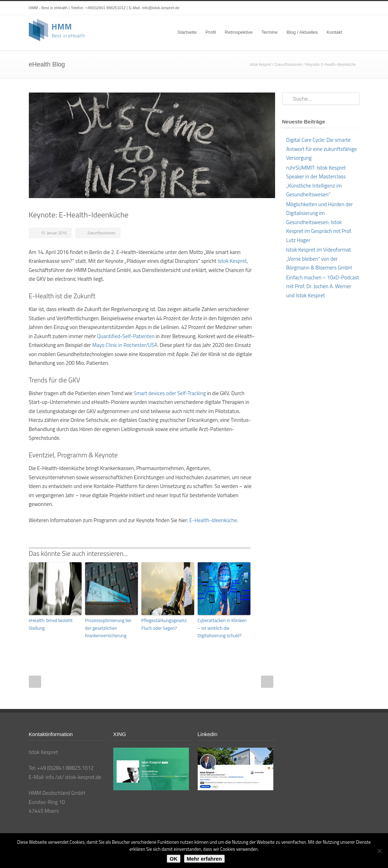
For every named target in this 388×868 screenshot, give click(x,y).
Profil (211, 32)
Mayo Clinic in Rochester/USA (125, 345)
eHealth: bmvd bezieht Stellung (50, 624)
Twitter (310, 8)
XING (352, 8)
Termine (269, 32)
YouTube (338, 8)
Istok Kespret (260, 64)
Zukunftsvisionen (289, 64)
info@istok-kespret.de (161, 8)
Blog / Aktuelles (302, 32)
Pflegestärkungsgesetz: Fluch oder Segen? (164, 624)
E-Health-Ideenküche (213, 520)
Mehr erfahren (204, 859)
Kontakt (334, 32)
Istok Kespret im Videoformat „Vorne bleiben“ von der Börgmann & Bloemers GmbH (319, 259)
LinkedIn (324, 8)
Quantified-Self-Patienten (126, 336)
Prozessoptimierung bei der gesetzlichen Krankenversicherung (112, 628)
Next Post (267, 681)
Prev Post (35, 681)
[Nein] (379, 851)
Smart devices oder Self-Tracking (170, 393)
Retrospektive (239, 32)
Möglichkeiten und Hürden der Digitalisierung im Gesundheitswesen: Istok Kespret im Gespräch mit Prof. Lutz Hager (320, 222)
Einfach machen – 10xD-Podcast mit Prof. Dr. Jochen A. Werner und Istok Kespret (323, 286)
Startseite (187, 32)
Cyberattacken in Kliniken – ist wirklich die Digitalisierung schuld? (224, 628)
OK (174, 859)
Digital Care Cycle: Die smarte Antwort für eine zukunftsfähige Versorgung (322, 149)
